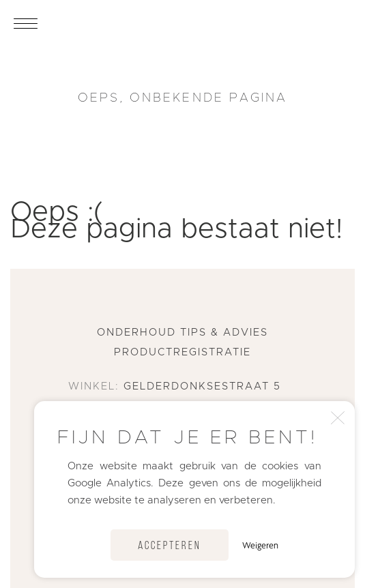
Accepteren (170, 546)
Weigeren (260, 545)
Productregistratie (182, 352)
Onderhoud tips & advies (182, 333)
